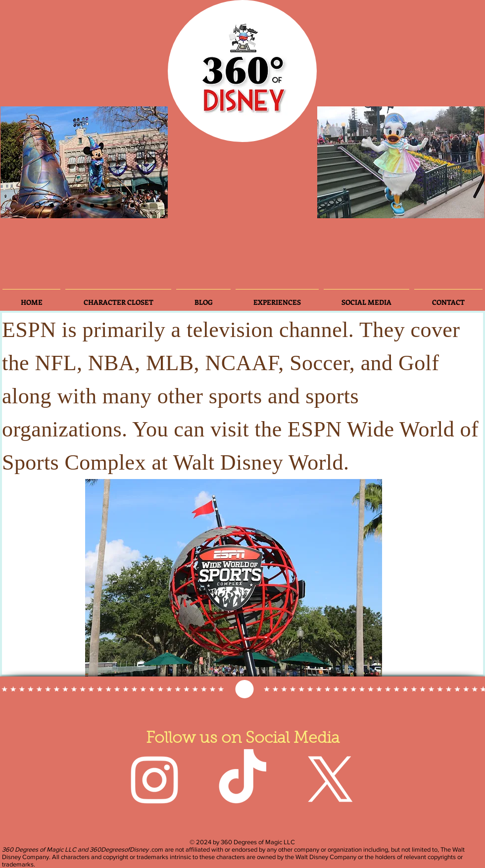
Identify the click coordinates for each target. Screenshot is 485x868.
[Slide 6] (65, 205)
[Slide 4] (79, 205)
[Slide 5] (105, 205)
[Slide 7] (119, 205)
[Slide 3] (52, 205)
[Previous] (16, 162)
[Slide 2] (37, 206)
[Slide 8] (132, 205)
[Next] (152, 162)
